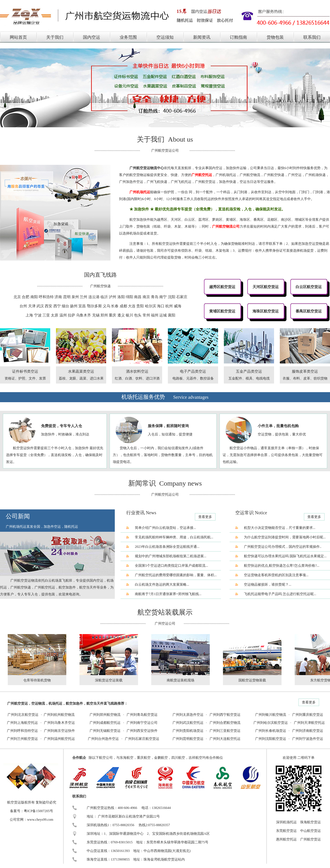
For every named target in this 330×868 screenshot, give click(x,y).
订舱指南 (238, 37)
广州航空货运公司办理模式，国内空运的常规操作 (282, 547)
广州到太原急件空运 (188, 715)
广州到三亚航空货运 (225, 731)
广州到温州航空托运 (59, 739)
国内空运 (92, 37)
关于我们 (55, 37)
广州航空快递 (100, 286)
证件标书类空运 (25, 371)
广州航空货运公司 (165, 150)
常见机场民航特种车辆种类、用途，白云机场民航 (173, 537)
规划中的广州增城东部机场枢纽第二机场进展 (169, 556)
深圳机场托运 (286, 822)
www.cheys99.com (40, 820)
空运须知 (165, 37)
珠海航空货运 (310, 822)
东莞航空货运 (286, 831)
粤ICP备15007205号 (39, 811)
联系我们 (312, 37)
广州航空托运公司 (165, 494)
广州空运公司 (165, 623)
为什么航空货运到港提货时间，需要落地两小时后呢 (284, 537)
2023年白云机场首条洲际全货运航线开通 (166, 547)
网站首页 (18, 37)
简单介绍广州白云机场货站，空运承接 (164, 528)
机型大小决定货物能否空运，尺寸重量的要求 (278, 528)
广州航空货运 (310, 839)
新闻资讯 (202, 37)
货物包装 (275, 37)
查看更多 (205, 517)
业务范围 (128, 37)
